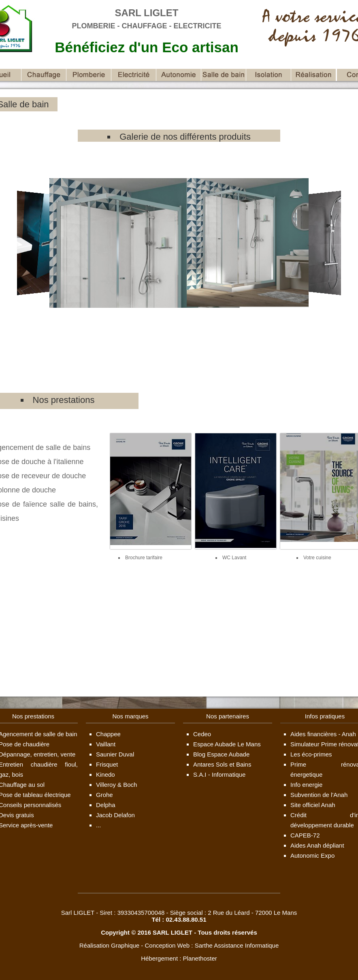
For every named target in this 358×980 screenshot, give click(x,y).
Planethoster (200, 958)
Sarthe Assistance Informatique (237, 945)
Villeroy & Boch (116, 785)
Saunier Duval (115, 754)
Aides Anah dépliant (317, 845)
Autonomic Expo (312, 855)
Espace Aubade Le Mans (227, 744)
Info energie (306, 785)
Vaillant (106, 744)
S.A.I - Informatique (219, 774)
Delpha (106, 805)
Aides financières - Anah (323, 734)
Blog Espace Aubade (221, 754)
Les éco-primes (311, 754)
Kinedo (105, 774)
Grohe (104, 795)
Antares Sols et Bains (222, 764)
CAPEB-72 (305, 835)
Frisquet (107, 764)
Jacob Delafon (115, 815)
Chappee (108, 734)
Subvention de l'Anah (319, 795)
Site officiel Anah (313, 805)
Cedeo (202, 734)
